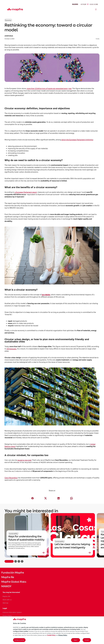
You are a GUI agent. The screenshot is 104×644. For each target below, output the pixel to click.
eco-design (46, 295)
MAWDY (6, 586)
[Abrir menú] (96, 9)
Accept (87, 640)
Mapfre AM (6, 596)
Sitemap (5, 603)
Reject (76, 640)
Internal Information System (12, 612)
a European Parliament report (26, 192)
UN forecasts (11, 349)
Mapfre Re (8, 577)
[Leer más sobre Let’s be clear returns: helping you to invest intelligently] (73, 553)
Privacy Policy (7, 616)
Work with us (7, 600)
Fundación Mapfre (13, 573)
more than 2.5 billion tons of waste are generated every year (49, 89)
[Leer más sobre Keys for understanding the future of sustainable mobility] (27, 553)
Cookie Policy (51, 635)
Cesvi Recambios (11, 478)
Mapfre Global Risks (14, 582)
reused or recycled (24, 460)
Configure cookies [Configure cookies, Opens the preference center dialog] (19, 640)
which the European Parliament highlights (77, 140)
